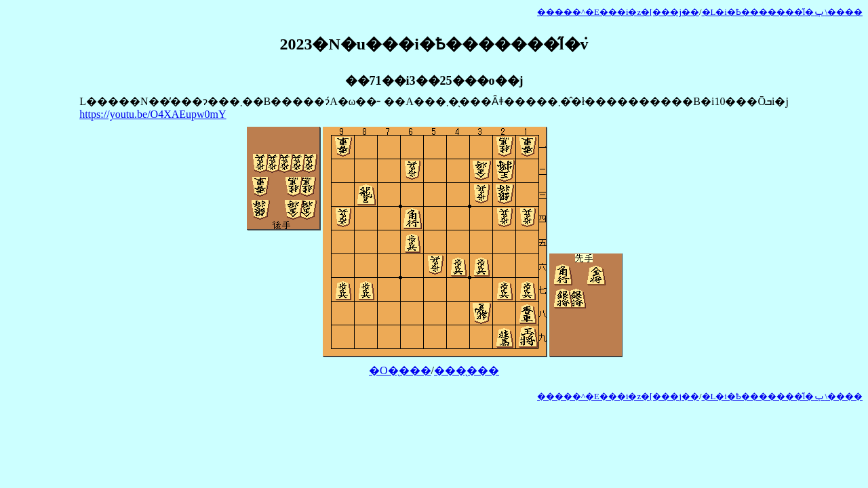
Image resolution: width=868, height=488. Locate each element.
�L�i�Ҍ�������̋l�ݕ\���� (783, 12)
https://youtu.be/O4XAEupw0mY (153, 114)
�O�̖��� (400, 370)
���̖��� (467, 370)
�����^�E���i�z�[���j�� (618, 12)
